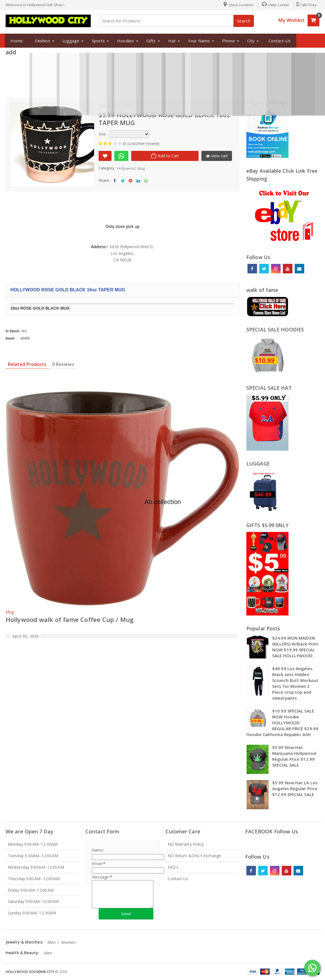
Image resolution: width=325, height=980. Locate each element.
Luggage (69, 41)
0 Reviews (63, 364)
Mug (141, 168)
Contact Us (178, 879)
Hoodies (124, 41)
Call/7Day (306, 5)
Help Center (274, 5)
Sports (96, 41)
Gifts (149, 41)
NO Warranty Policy (186, 844)
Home (14, 41)
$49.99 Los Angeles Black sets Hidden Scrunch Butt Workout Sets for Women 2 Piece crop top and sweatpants (295, 683)
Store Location (237, 5)
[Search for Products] (176, 21)
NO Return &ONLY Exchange (194, 856)
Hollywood (126, 168)
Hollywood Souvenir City (30, 972)
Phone (227, 41)
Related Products (27, 364)
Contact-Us (278, 41)
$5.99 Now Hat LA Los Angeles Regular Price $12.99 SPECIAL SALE (295, 788)
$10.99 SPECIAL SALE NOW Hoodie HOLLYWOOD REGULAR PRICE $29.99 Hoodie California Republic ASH (282, 723)
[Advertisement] (163, 75)
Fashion (41, 41)
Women (69, 942)
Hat (170, 41)
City (249, 41)
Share (115, 182)
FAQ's (173, 867)
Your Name (197, 41)
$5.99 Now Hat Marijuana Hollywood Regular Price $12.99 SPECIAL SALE (294, 756)
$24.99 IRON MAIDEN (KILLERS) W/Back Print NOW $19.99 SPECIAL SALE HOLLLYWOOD (295, 647)
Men (52, 942)
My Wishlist (291, 20)
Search (244, 21)
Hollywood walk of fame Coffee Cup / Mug (70, 619)
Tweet (123, 182)
